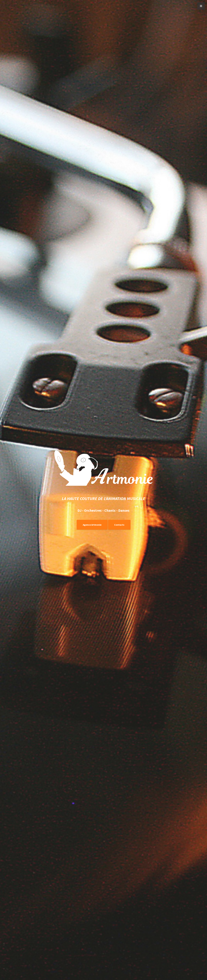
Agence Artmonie (92, 525)
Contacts (119, 525)
